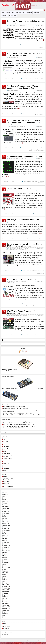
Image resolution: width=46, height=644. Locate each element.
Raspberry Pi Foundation (8, 480)
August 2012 (6, 614)
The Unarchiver (41, 150)
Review (15, 191)
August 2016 (6, 532)
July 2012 (5, 615)
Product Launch (6, 453)
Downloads (18, 13)
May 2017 (5, 518)
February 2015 (6, 563)
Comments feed (7, 627)
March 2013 (6, 602)
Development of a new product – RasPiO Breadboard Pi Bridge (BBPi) (18, 413)
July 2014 (5, 575)
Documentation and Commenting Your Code (24, 156)
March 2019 (6, 496)
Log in (5, 623)
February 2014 (6, 583)
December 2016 (6, 525)
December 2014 (6, 566)
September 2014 (7, 571)
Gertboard (5, 440)
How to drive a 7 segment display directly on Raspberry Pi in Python (21, 426)
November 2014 (6, 568)
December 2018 (6, 498)
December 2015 (6, 546)
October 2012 (6, 610)
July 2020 (5, 493)
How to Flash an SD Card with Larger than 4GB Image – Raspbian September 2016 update (24, 122)
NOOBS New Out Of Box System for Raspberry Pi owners (21, 312)
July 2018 (5, 500)
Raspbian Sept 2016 (40, 113)
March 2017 (6, 520)
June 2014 (5, 576)
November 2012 (6, 609)
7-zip (27, 148)
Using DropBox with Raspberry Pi (38, 305)
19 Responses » (40, 248)
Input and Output (16, 248)
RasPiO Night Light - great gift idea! (18, 389)
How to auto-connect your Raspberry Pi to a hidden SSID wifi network (24, 54)
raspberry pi (29, 13)
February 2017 (6, 522)
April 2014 (5, 580)
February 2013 (6, 604)
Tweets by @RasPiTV (6, 432)
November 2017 (6, 510)
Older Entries (5, 340)
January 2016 (6, 544)
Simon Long (36, 114)
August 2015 (6, 552)
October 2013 (6, 590)
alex (9, 45)
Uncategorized (6, 469)
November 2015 (6, 547)
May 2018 (5, 503)
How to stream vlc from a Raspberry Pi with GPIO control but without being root (24, 245)
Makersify (5, 477)
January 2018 (6, 508)
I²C (23, 13)
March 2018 (6, 505)
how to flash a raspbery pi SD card (35, 148)
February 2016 (6, 542)
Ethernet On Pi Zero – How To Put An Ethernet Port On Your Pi (23, 425)
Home (3, 13)
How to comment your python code (34, 181)
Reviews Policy (25, 640)
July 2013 (5, 595)
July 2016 (5, 534)
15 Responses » (40, 127)
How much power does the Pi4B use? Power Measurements (16, 408)
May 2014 (5, 578)
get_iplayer (5, 441)
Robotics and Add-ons (8, 485)
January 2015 (6, 564)
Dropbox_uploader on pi (33, 304)
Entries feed (6, 625)
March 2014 (6, 581)
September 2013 (7, 592)
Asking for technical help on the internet (34, 45)
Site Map (8, 13)
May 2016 (5, 537)
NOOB (43, 336)
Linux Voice (42, 214)
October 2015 (6, 549)
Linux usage (37, 13)
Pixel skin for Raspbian (31, 113)
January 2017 (6, 524)
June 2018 (5, 501)
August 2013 (6, 593)
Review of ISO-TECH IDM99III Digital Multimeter (16, 428)
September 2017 (7, 513)
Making (5, 452)
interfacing (21, 248)
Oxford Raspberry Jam (8, 478)
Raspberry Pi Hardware (22, 315)
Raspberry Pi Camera (23, 250)
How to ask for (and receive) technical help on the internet (25, 22)
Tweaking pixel (41, 114)
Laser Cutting (6, 446)
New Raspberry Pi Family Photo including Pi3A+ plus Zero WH (22, 421)
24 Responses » (40, 58)
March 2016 (6, 541)
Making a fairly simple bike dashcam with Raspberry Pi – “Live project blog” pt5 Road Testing (22, 415)
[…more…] (41, 40)
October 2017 (6, 512)
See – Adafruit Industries (8, 487)
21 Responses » (40, 90)
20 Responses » (40, 25)
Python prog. (5, 15)
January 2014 (6, 585)
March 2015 (6, 561)
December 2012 (6, 607)
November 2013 (6, 588)
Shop (13, 13)
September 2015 (7, 551)
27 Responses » (40, 159)
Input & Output (13, 15)
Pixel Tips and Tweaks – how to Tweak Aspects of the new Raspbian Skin (22, 87)
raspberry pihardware (8, 462)
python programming (21, 25)
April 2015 (5, 559)
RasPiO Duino (6, 463)
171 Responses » (40, 281)
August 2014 (6, 573)
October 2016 (6, 529)
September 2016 (7, 530)
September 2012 (7, 612)
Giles (4, 426)
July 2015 (5, 554)
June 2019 (5, 495)
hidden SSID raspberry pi (39, 80)
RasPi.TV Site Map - (8, 344)
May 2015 (5, 558)
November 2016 (6, 527)
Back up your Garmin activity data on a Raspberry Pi (14, 407)
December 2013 (6, 587)
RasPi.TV (7, 5)
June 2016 (5, 535)
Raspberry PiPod (7, 483)
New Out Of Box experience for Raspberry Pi (35, 335)
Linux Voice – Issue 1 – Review (19, 189)
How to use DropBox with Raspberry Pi (22, 279)
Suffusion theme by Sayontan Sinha (38, 640)
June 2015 (5, 556)
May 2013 (5, 598)
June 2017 (5, 517)
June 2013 (5, 597)
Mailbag (5, 450)
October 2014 (6, 569)
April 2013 (5, 600)
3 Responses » (40, 222)
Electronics (10, 25)
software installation (22, 127)
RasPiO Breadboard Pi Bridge (23, 370)
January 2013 (6, 605)
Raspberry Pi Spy (7, 482)
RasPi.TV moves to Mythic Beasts (38, 238)
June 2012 (5, 617)
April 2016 (5, 539)
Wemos (5, 470)
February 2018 (6, 507)
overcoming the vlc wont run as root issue (35, 271)
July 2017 (5, 515)
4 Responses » (40, 191)
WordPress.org (6, 628)
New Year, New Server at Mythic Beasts (23, 220)
